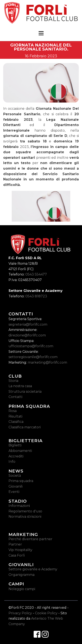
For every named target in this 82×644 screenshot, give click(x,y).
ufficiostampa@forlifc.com (31, 346)
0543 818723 (36, 296)
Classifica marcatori (25, 427)
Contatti (15, 397)
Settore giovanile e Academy (33, 569)
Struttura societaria (25, 392)
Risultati (15, 416)
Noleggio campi (22, 589)
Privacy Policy (20, 613)
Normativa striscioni (25, 517)
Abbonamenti (20, 451)
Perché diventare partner (30, 539)
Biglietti (15, 445)
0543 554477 (36, 274)
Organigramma (22, 575)
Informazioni (19, 506)
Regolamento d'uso (25, 511)
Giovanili (16, 486)
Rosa (13, 411)
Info (12, 462)
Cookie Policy (46, 613)
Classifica (16, 422)
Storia (13, 381)
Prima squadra (21, 481)
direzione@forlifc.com (27, 335)
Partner (15, 544)
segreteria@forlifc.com (28, 324)
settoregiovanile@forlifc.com (33, 357)
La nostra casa (20, 386)
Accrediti (16, 456)
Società (15, 476)
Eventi (14, 492)
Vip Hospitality (20, 550)
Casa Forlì (17, 555)
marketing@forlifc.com (47, 362)
